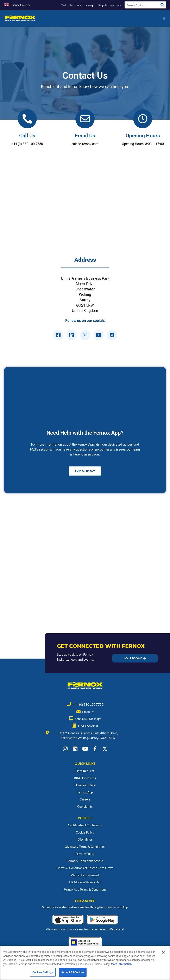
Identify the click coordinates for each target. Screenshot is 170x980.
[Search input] (142, 5)
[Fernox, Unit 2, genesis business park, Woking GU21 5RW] (85, 206)
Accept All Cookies (73, 972)
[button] (164, 18)
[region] (85, 963)
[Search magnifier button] (162, 5)
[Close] (163, 952)
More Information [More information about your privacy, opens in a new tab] (121, 964)
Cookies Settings (43, 972)
